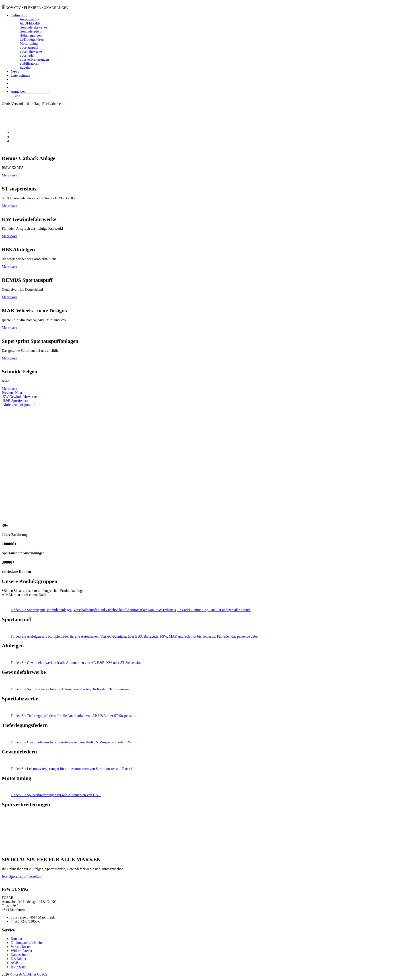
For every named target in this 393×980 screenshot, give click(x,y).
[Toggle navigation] (4, 5)
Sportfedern (28, 55)
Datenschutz (20, 955)
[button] (8, 393)
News (15, 71)
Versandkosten (21, 947)
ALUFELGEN (30, 23)
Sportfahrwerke (31, 51)
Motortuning (29, 43)
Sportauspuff (29, 47)
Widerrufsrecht (21, 951)
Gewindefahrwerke (33, 27)
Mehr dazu (9, 175)
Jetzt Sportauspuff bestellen (22, 877)
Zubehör (26, 67)
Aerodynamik (29, 19)
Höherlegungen (31, 35)
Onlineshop (19, 15)
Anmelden (18, 91)
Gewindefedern (31, 31)
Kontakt (16, 939)
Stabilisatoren (29, 63)
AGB (14, 963)
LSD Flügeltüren (32, 39)
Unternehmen (20, 75)
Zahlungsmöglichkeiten (28, 943)
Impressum (19, 967)
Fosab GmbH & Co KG (30, 974)
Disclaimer (19, 959)
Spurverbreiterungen (34, 59)
